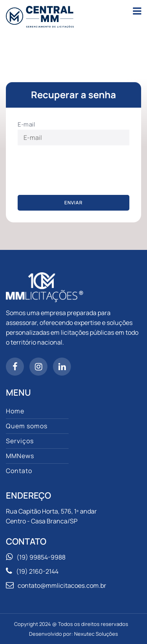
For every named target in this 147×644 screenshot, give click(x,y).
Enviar (73, 203)
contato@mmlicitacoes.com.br (62, 585)
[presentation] (77, 171)
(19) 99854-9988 (41, 557)
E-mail (26, 124)
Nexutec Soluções (96, 634)
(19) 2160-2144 (37, 571)
